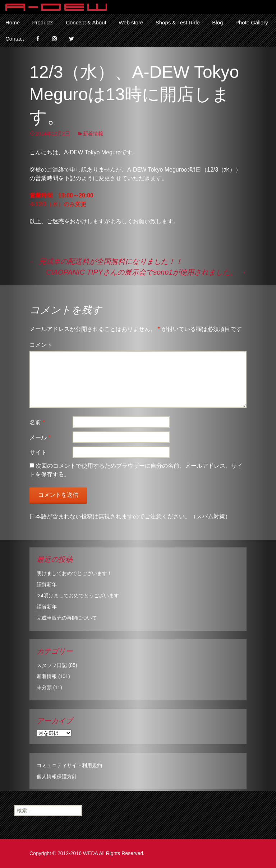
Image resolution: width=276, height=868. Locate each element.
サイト (38, 452)
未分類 (44, 687)
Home (13, 22)
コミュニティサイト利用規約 (69, 765)
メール (40, 437)
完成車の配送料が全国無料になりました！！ (106, 261)
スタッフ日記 (52, 665)
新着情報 (93, 134)
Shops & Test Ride (178, 22)
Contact (15, 39)
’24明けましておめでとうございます (78, 596)
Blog (217, 22)
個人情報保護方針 (57, 776)
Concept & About (86, 22)
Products (43, 22)
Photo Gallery (252, 22)
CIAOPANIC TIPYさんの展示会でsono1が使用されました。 (146, 272)
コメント (41, 345)
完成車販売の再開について (67, 618)
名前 (37, 422)
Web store (131, 22)
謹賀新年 (47, 584)
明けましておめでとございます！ (74, 573)
